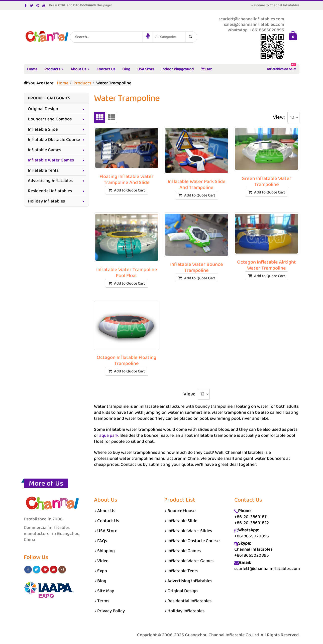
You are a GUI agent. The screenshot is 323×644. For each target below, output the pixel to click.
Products (52, 69)
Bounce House (181, 511)
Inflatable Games (44, 150)
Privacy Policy (111, 611)
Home (32, 69)
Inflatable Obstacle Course (54, 140)
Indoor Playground (178, 69)
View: (279, 117)
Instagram (62, 569)
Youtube (54, 569)
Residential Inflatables (50, 191)
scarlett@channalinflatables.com (267, 569)
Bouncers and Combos (50, 119)
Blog (126, 69)
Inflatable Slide (43, 129)
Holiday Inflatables (46, 201)
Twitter (37, 569)
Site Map (106, 591)
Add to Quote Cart (130, 190)
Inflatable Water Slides (190, 531)
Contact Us (106, 69)
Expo (102, 571)
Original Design (43, 109)
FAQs (102, 541)
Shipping (106, 551)
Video (103, 561)
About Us (78, 69)
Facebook (28, 569)
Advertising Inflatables (50, 181)
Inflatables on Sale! (282, 68)
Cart (206, 69)
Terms (103, 601)
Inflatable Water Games (51, 160)
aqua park (109, 436)
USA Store (146, 69)
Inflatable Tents (43, 170)
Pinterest (45, 569)
